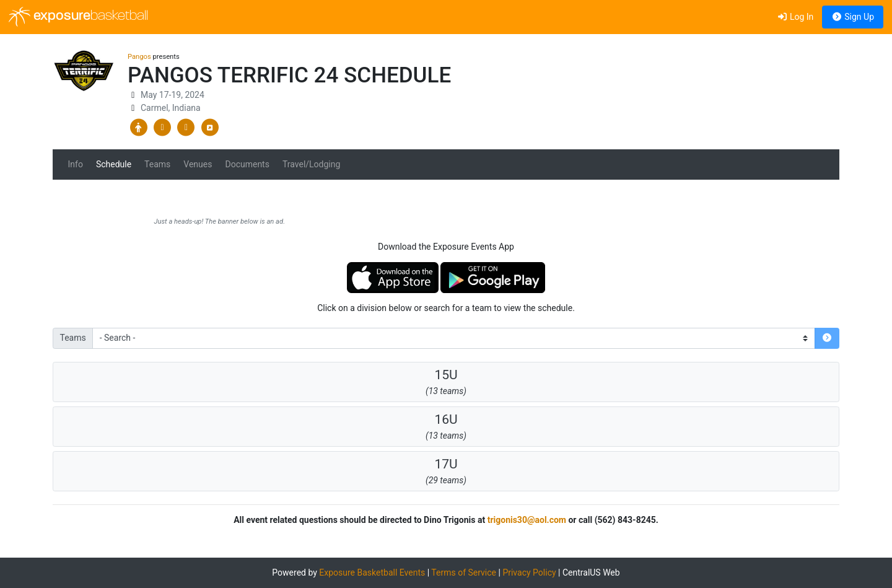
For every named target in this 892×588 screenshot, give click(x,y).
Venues (198, 164)
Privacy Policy (529, 573)
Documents (247, 164)
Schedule (114, 164)
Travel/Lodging (311, 164)
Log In (795, 17)
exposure (78, 17)
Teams (157, 164)
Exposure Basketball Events (372, 573)
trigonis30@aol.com (527, 520)
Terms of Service (464, 573)
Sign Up (853, 17)
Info (76, 164)
